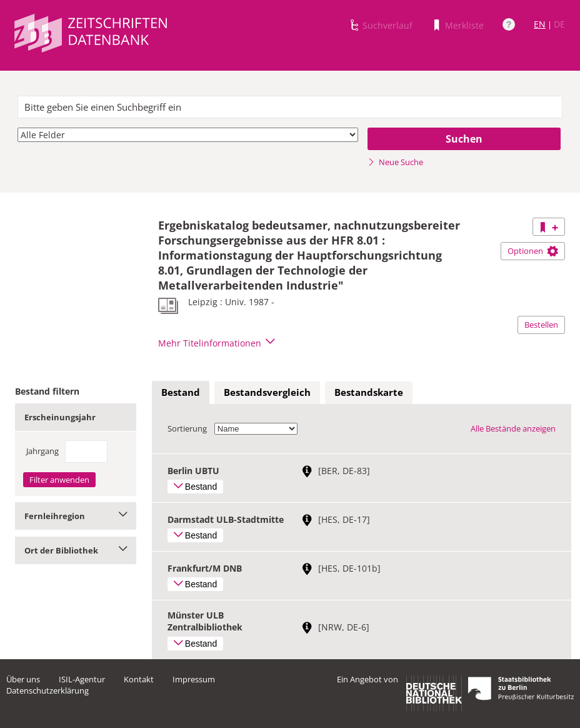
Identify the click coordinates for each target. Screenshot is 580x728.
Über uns (23, 679)
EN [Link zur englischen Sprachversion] (540, 24)
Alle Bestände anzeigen (513, 428)
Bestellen (541, 325)
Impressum (194, 679)
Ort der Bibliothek (76, 550)
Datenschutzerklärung (47, 690)
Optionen (533, 251)
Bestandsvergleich (267, 392)
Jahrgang (42, 451)
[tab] (181, 393)
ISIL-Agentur (82, 679)
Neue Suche (395, 162)
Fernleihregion (76, 516)
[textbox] (290, 107)
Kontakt (139, 679)
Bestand (181, 392)
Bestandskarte (369, 392)
